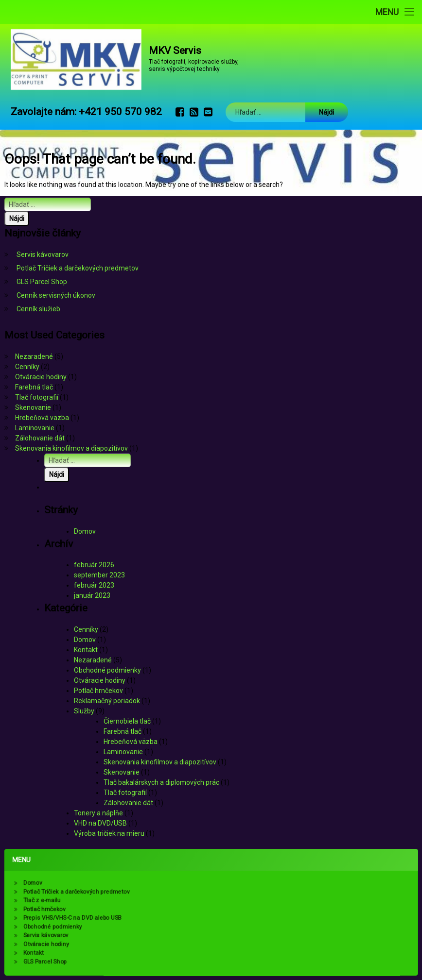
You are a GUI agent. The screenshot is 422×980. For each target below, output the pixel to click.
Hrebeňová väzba (42, 418)
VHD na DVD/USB (100, 823)
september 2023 (99, 575)
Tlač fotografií (37, 397)
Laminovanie (35, 428)
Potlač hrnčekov (98, 691)
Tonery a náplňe (98, 813)
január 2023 (92, 595)
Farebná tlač (34, 387)
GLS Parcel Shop (42, 282)
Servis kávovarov (43, 254)
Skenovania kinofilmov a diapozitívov (71, 448)
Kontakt (86, 650)
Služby (84, 711)
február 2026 (94, 565)
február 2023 (94, 585)
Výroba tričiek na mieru (109, 833)
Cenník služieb (38, 309)
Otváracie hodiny (41, 377)
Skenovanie (33, 407)
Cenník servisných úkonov (56, 295)
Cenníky (27, 367)
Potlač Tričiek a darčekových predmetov (78, 268)
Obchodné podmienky (107, 670)
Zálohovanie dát (40, 438)
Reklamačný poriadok (107, 701)
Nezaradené (34, 356)
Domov (85, 531)
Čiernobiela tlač (127, 721)
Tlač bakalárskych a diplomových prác (161, 782)
